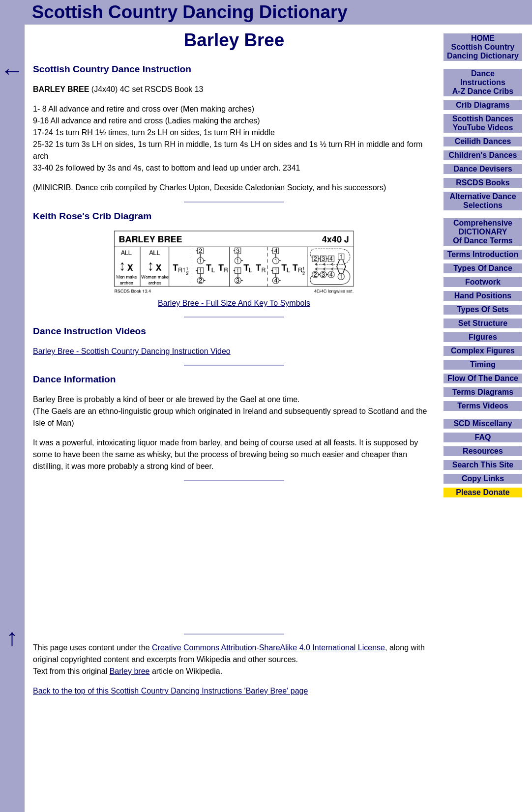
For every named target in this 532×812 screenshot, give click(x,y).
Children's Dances (483, 155)
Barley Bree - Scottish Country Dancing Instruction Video (132, 351)
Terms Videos (483, 406)
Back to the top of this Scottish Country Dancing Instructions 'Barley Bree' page (170, 691)
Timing (483, 364)
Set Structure (483, 323)
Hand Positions (483, 296)
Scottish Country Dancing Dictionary (190, 12)
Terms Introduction (483, 254)
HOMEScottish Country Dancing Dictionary (483, 47)
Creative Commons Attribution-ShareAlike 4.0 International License (268, 648)
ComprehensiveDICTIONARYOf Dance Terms (483, 232)
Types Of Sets (483, 309)
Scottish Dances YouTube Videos (483, 123)
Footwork (483, 282)
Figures (483, 337)
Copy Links (483, 478)
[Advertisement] (234, 557)
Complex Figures (483, 351)
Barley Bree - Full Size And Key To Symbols (234, 303)
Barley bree (130, 671)
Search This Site (483, 465)
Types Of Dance (483, 268)
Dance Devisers (483, 169)
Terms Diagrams (483, 392)
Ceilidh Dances (483, 141)
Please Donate (483, 492)
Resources (483, 451)
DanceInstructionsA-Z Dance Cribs (483, 82)
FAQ (483, 437)
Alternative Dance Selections (483, 201)
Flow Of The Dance (483, 378)
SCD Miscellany (483, 423)
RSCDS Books (483, 183)
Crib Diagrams (483, 105)
